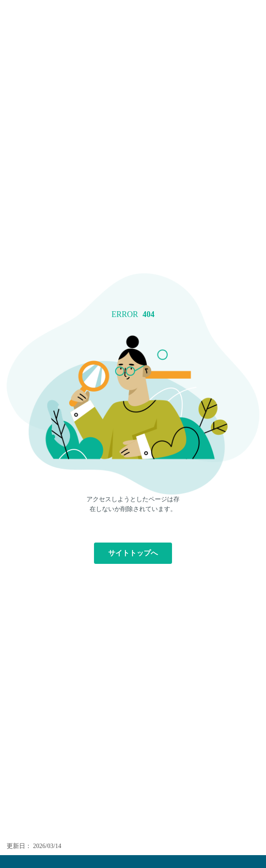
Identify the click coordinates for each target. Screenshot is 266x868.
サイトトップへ (133, 553)
